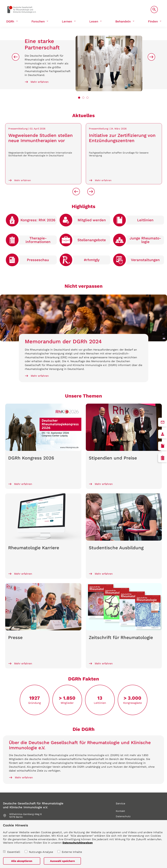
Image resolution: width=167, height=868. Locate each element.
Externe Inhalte (72, 852)
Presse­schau (38, 260)
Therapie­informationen (38, 240)
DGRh (10, 21)
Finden (153, 21)
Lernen (67, 21)
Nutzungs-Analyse (41, 852)
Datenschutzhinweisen (78, 843)
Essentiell (14, 852)
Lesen (94, 21)
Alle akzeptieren (22, 861)
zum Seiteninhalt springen (0, 0)
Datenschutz (123, 816)
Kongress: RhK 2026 (38, 220)
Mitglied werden (92, 220)
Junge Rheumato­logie (145, 240)
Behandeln (123, 21)
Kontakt (120, 811)
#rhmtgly (92, 260)
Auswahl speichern (62, 861)
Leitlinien (145, 220)
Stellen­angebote (92, 240)
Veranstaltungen (145, 260)
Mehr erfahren (40, 82)
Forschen (38, 21)
